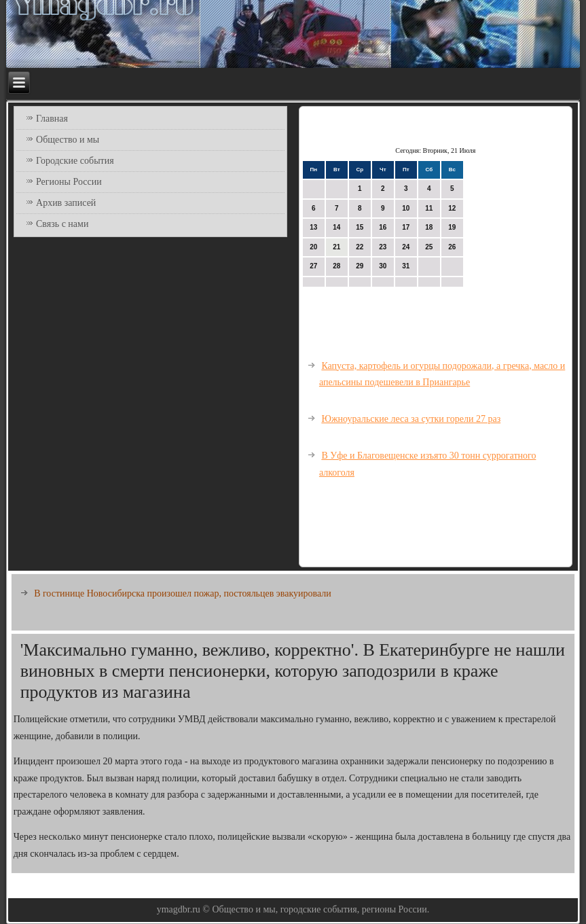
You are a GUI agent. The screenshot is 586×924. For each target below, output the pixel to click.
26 (452, 247)
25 (429, 247)
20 (313, 247)
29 (360, 266)
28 (336, 266)
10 (406, 208)
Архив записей (66, 203)
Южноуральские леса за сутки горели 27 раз (411, 419)
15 (360, 227)
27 (313, 266)
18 (429, 227)
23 (383, 247)
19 (452, 227)
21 (336, 247)
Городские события (75, 161)
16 (383, 227)
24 (406, 247)
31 (406, 266)
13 (313, 227)
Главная (52, 119)
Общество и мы (68, 140)
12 (452, 208)
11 (429, 208)
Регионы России (69, 182)
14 (336, 227)
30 (383, 266)
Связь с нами (62, 224)
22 (360, 247)
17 (406, 227)
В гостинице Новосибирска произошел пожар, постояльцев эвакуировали (183, 593)
